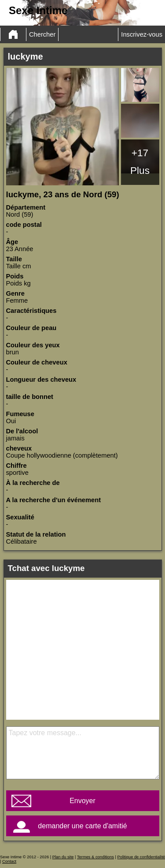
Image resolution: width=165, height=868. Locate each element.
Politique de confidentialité (141, 857)
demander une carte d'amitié (82, 826)
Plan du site (63, 857)
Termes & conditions (95, 857)
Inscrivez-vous (142, 34)
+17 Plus (140, 162)
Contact (9, 861)
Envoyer (82, 801)
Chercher (42, 34)
